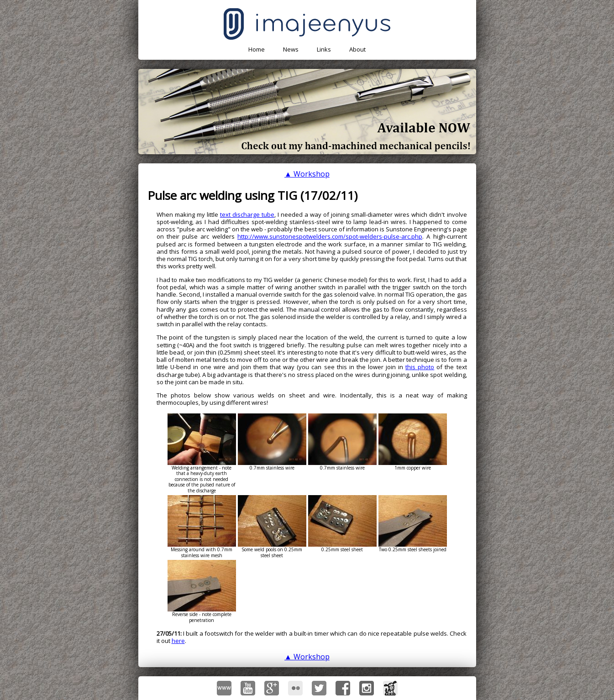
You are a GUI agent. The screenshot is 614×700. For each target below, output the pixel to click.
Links (324, 49)
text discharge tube (247, 214)
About (357, 49)
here (178, 641)
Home (257, 49)
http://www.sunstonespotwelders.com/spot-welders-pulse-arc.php (330, 236)
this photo (420, 367)
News (291, 49)
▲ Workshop (307, 174)
